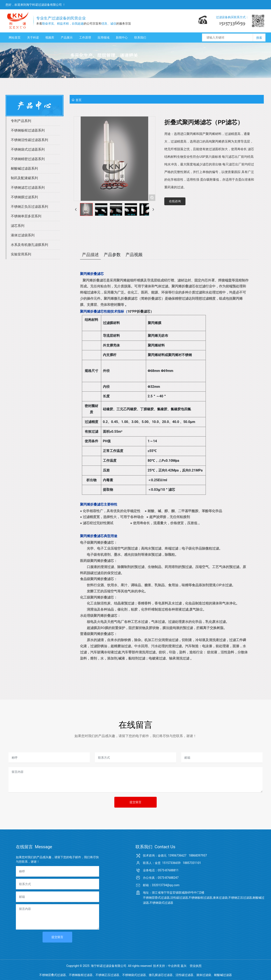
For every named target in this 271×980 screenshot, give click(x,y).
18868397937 (198, 855)
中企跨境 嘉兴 (177, 966)
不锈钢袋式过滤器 (134, 975)
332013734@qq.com (166, 885)
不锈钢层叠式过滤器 (53, 975)
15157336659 (171, 863)
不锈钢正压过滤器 (107, 975)
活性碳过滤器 (184, 975)
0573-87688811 (168, 870)
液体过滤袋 (204, 975)
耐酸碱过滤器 (223, 975)
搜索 (259, 38)
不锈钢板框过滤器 (81, 975)
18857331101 (192, 863)
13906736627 (177, 855)
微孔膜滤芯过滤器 (161, 975)
